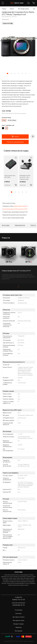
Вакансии (19, 627)
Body (4, 120)
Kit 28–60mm (12, 120)
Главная (4, 9)
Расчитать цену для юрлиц (15, 142)
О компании (19, 610)
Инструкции (18, 631)
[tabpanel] (11, 171)
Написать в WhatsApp (19, 603)
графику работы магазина (21, 206)
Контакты (18, 613)
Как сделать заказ (18, 620)
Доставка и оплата (19, 617)
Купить (15, 137)
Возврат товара (18, 624)
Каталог (12, 9)
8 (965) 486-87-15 (19, 605)
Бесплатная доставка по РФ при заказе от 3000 (15, 209)
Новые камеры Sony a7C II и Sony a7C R (16, 271)
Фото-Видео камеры (23, 9)
